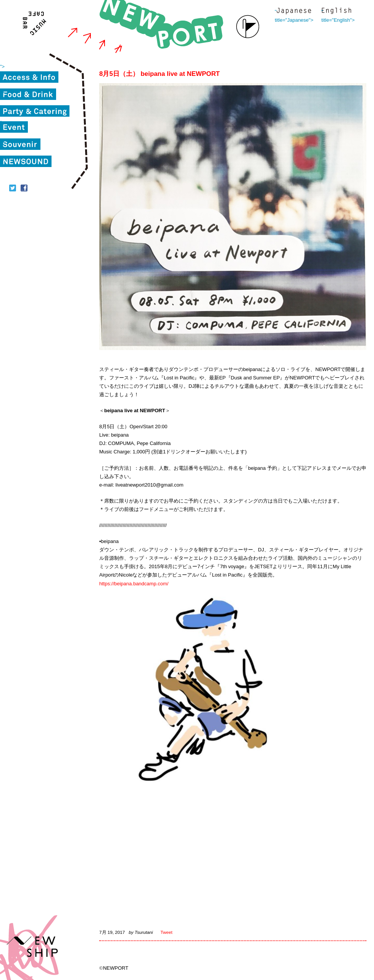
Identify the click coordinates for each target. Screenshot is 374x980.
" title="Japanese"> (294, 12)
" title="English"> (336, 12)
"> (2, 67)
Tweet (167, 932)
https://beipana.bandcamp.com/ (134, 584)
